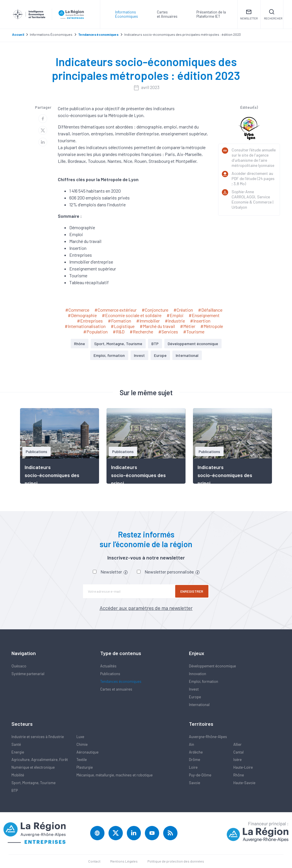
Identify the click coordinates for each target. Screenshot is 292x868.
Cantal (238, 752)
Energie (18, 752)
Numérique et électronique (33, 767)
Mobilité (18, 775)
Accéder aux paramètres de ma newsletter (146, 608)
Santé (16, 744)
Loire (193, 767)
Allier (237, 744)
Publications (110, 674)
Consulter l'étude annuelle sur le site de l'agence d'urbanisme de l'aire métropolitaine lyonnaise (254, 158)
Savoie (195, 783)
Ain (192, 744)
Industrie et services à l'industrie (38, 737)
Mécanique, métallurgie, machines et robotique (115, 775)
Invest (139, 355)
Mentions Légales (124, 861)
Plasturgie (85, 767)
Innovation (198, 674)
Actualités (108, 666)
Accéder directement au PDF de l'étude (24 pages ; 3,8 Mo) (253, 178)
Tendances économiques (121, 681)
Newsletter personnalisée (172, 572)
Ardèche (196, 752)
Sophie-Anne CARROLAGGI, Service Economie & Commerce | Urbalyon (252, 199)
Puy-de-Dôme (200, 775)
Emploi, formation (109, 355)
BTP (155, 344)
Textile (82, 760)
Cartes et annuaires (116, 689)
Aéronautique (87, 752)
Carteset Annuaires (167, 14)
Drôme (195, 760)
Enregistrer (192, 591)
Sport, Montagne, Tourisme (118, 344)
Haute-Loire (243, 767)
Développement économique (193, 344)
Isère (237, 760)
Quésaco (19, 666)
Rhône (80, 344)
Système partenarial (28, 674)
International (187, 355)
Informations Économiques (127, 14)
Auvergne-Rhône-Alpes (208, 737)
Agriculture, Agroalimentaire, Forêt (40, 760)
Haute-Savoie (244, 783)
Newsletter (114, 572)
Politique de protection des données (176, 861)
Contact (94, 861)
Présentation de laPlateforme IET (211, 14)
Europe (160, 355)
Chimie (82, 744)
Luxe (80, 737)
